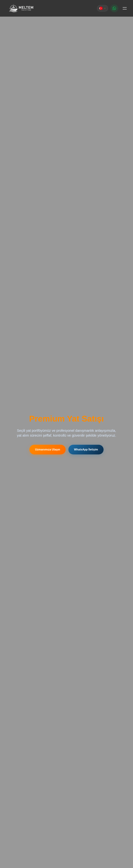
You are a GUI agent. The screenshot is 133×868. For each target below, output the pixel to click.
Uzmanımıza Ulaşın (48, 449)
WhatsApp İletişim (86, 449)
